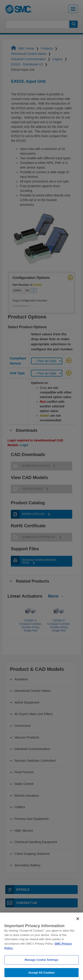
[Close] (78, 922)
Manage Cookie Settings (41, 964)
